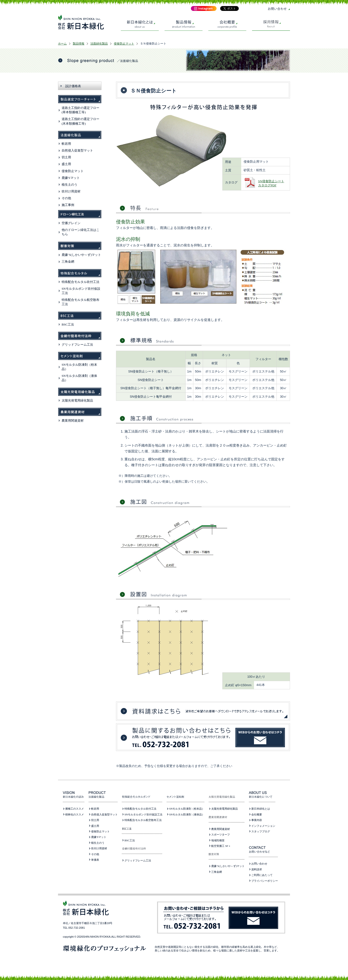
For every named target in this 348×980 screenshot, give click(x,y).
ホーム (62, 44)
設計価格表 (73, 86)
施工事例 (68, 205)
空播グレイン (71, 223)
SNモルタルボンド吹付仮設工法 (143, 814)
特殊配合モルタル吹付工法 (80, 282)
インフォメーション (263, 826)
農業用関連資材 (73, 421)
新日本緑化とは (261, 809)
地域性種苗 (218, 840)
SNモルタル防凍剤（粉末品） (187, 809)
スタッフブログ (261, 831)
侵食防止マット (124, 44)
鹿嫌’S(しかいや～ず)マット (81, 255)
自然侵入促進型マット (77, 150)
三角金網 (68, 262)
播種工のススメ (75, 809)
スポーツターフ (221, 835)
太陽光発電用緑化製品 (77, 400)
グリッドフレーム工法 (77, 345)
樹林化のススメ (75, 814)
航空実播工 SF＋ (221, 846)
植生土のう (69, 185)
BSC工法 (68, 324)
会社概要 (257, 814)
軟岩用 (66, 144)
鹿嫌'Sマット (71, 178)
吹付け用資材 (71, 191)
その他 (66, 198)
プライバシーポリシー (265, 881)
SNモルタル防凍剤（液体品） (187, 814)
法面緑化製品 (99, 44)
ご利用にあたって (262, 875)
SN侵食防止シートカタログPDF (271, 183)
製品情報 (79, 44)
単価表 (95, 860)
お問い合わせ (259, 864)
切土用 (66, 157)
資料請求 (257, 869)
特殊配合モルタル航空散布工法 (143, 820)
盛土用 (66, 164)
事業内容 (257, 820)
